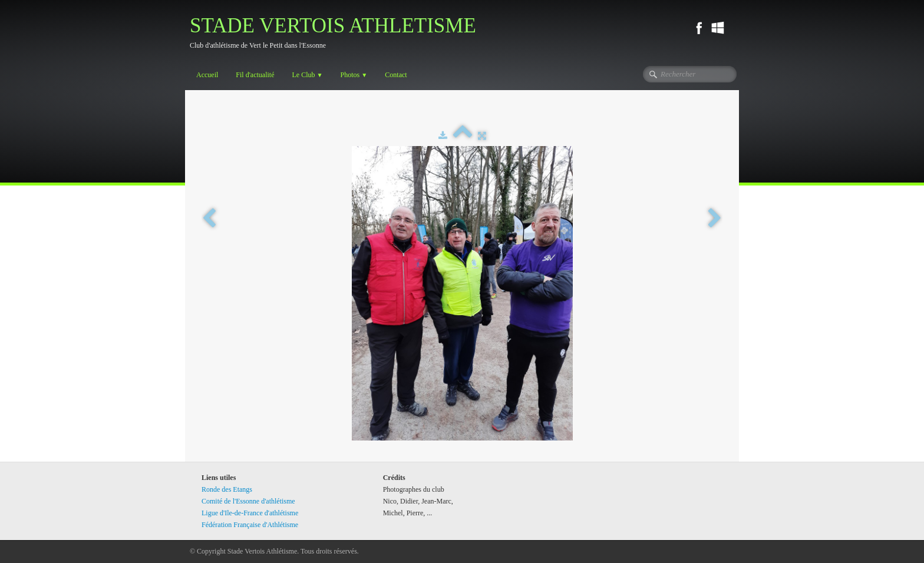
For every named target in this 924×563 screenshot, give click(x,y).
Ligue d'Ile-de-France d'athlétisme (250, 513)
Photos (354, 75)
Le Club (307, 75)
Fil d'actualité (255, 75)
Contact (396, 75)
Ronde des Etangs (227, 489)
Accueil (207, 75)
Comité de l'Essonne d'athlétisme (248, 501)
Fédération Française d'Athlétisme (250, 525)
